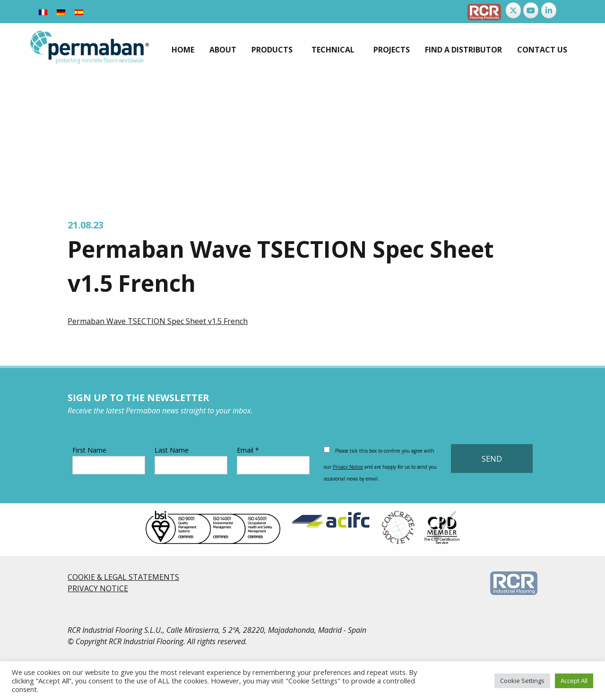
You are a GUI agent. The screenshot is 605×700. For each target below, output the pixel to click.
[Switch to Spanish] (79, 12)
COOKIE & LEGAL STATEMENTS (123, 577)
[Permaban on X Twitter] (513, 10)
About (223, 50)
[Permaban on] (566, 10)
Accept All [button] (574, 681)
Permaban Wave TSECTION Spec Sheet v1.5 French (158, 321)
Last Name (191, 460)
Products (272, 50)
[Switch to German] (61, 12)
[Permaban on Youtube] (531, 10)
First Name (109, 460)
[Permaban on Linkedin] (549, 10)
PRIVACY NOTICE (98, 588)
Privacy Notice (348, 467)
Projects (392, 50)
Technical (333, 50)
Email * (273, 460)
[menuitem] (183, 50)
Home (183, 50)
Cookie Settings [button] (522, 681)
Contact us (542, 50)
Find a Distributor (463, 50)
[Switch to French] (43, 12)
